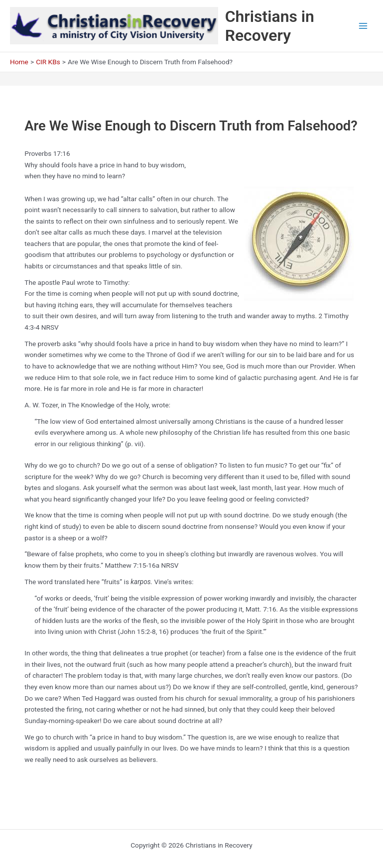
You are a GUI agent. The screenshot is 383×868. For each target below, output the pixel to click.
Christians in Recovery (270, 26)
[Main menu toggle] (363, 26)
